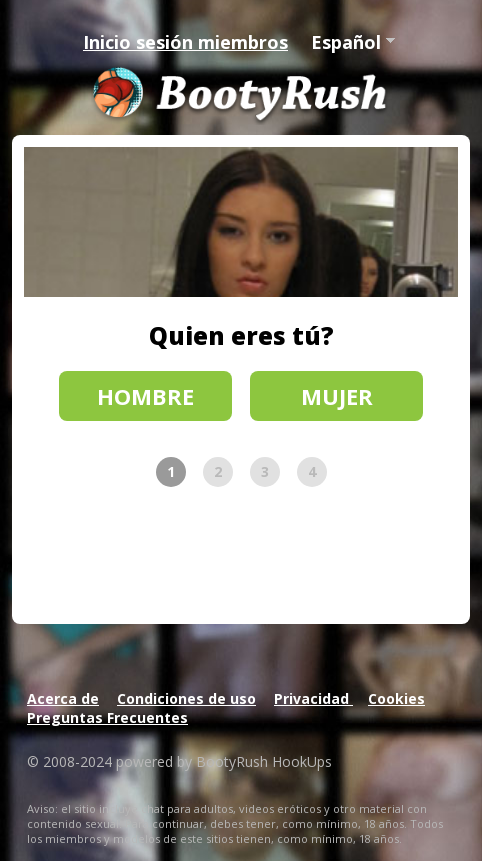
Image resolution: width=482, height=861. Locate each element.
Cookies (396, 698)
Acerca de (63, 698)
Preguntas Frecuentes (107, 717)
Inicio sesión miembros (185, 42)
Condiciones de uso (186, 698)
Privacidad (313, 698)
